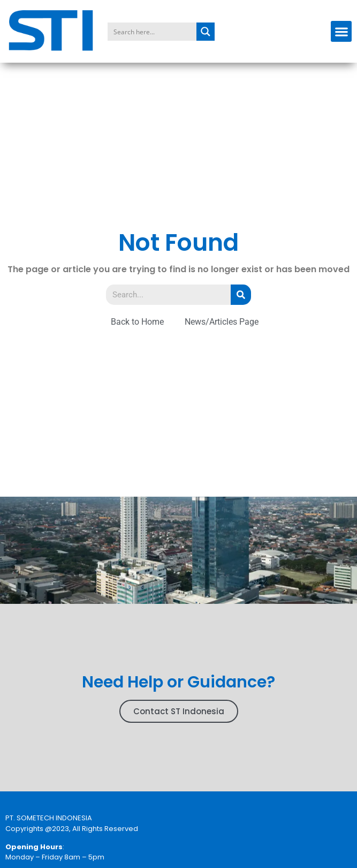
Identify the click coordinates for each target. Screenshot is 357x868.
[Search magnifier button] (206, 32)
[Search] (241, 295)
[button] (341, 31)
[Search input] (153, 32)
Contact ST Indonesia (179, 711)
